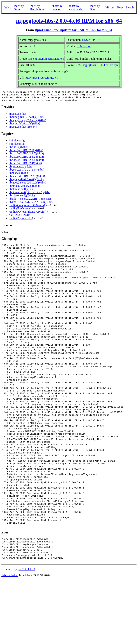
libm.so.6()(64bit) (19, 175)
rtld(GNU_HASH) (19, 217)
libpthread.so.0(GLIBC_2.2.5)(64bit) (30, 194)
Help (120, 7)
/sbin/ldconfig (17, 143)
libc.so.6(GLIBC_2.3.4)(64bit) (26, 162)
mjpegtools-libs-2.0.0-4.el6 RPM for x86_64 (69, 21)
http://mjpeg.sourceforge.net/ (41, 78)
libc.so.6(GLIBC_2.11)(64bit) (26, 152)
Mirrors (110, 7)
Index (8, 7)
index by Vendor (57, 7)
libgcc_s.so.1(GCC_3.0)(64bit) (27, 172)
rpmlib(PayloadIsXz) (21, 220)
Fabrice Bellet (10, 639)
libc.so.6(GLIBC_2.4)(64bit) (25, 165)
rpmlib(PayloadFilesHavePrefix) (27, 214)
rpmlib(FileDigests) (20, 211)
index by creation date (77, 7)
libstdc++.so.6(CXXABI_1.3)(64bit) (30, 201)
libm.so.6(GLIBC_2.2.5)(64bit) (27, 178)
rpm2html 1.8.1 (27, 633)
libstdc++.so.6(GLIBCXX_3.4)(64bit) (31, 204)
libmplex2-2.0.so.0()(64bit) (24, 126)
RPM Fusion (84, 46)
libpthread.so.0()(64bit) (22, 191)
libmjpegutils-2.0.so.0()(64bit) (26, 119)
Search (130, 7)
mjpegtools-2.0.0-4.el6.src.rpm (101, 65)
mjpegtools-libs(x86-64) (23, 129)
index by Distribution (37, 7)
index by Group (19, 7)
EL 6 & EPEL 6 (91, 40)
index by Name (95, 7)
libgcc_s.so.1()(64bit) (21, 169)
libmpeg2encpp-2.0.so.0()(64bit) (27, 122)
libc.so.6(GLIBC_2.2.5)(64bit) (26, 156)
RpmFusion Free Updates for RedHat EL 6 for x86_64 (73, 30)
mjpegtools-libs (18, 116)
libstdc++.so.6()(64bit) (22, 198)
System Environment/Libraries (46, 59)
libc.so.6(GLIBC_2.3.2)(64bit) (26, 159)
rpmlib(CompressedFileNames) (27, 207)
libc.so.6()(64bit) (18, 149)
